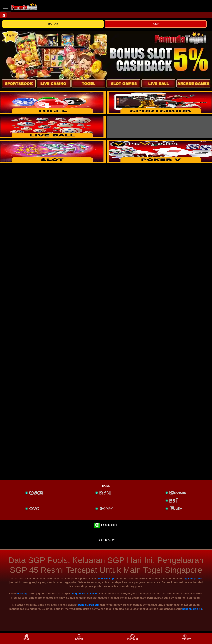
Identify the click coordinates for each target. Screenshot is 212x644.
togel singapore (192, 578)
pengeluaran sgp (89, 605)
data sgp (23, 594)
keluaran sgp (106, 578)
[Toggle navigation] (6, 7)
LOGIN (156, 24)
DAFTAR (53, 24)
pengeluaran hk (192, 609)
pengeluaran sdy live (84, 594)
